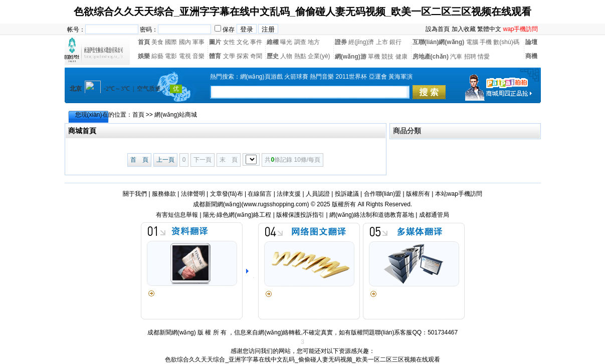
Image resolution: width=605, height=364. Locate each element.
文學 (229, 56)
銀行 (395, 42)
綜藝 (157, 56)
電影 (171, 56)
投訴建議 (347, 194)
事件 (256, 42)
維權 (273, 42)
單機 (374, 57)
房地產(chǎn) (431, 57)
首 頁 (139, 160)
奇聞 (256, 56)
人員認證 (318, 194)
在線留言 (260, 194)
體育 (215, 56)
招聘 (470, 57)
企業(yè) (319, 56)
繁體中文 (489, 29)
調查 (300, 42)
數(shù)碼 (506, 42)
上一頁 (165, 160)
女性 (229, 42)
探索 (243, 56)
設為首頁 (438, 29)
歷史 (273, 56)
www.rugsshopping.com (275, 204)
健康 (401, 57)
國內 (185, 42)
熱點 (300, 56)
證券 (341, 42)
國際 (171, 42)
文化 (243, 42)
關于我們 (135, 194)
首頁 (144, 42)
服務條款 (164, 194)
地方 (314, 42)
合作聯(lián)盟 (383, 194)
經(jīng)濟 (361, 42)
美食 (157, 42)
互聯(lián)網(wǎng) (439, 42)
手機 (486, 42)
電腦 (472, 42)
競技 (387, 57)
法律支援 (289, 194)
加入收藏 (464, 29)
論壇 (531, 42)
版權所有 (418, 194)
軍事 (198, 42)
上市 (382, 42)
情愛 (484, 57)
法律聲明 (193, 194)
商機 (531, 56)
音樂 (198, 56)
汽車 (456, 57)
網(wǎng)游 (351, 57)
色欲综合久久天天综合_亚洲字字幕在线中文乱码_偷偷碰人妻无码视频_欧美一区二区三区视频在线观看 (302, 12)
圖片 (215, 42)
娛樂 (144, 56)
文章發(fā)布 (227, 194)
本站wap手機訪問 (459, 194)
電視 (185, 56)
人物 (286, 56)
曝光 (286, 42)
